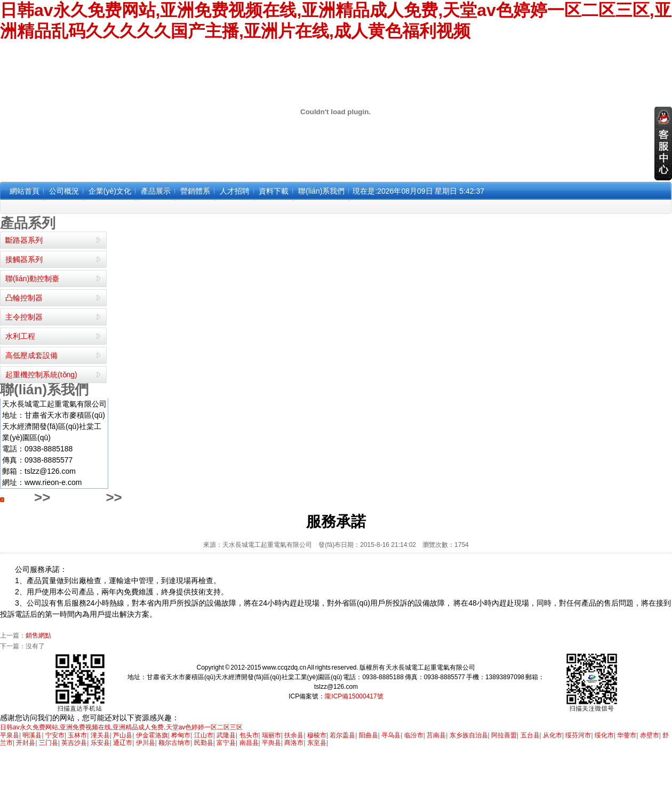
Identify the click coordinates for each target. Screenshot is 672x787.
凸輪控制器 (24, 298)
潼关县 (100, 735)
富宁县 (226, 743)
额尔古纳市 (174, 743)
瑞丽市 (271, 735)
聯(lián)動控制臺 (32, 279)
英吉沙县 (74, 743)
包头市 (249, 735)
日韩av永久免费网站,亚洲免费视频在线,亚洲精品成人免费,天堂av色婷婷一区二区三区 (121, 727)
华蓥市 (627, 735)
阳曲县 (369, 735)
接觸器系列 (24, 259)
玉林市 (77, 735)
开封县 (26, 743)
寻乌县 (391, 735)
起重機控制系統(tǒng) (41, 375)
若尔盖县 (342, 735)
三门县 (49, 743)
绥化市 (604, 735)
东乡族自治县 (469, 735)
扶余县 (294, 735)
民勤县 (204, 743)
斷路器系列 (24, 240)
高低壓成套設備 (31, 355)
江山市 (204, 735)
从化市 (553, 735)
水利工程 (20, 336)
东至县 (317, 743)
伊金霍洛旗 (152, 735)
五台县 (530, 735)
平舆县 (271, 743)
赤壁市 (650, 735)
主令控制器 (24, 317)
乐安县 (100, 743)
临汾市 (414, 735)
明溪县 (32, 735)
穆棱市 (317, 735)
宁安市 (55, 735)
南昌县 (249, 743)
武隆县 (226, 735)
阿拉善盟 (504, 735)
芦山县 (123, 735)
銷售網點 (38, 635)
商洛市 (294, 743)
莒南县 (436, 735)
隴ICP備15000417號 (354, 696)
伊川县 (146, 743)
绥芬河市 (578, 735)
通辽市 (123, 743)
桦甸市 (181, 735)
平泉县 (10, 735)
